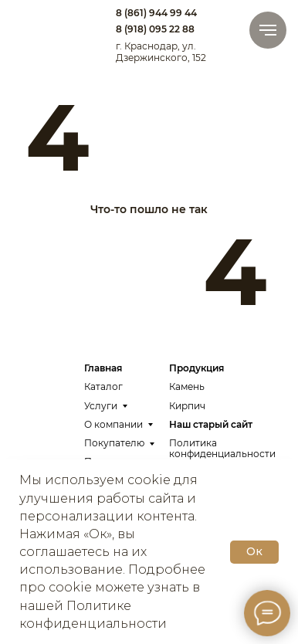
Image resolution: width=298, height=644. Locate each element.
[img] (47, 24)
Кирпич (187, 406)
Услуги (101, 406)
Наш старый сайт (211, 424)
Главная (103, 368)
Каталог (103, 386)
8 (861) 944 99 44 (156, 13)
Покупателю (114, 443)
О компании (113, 424)
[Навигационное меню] (268, 30)
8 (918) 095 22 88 (155, 29)
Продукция (196, 368)
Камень (187, 386)
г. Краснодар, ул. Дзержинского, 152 (161, 51)
